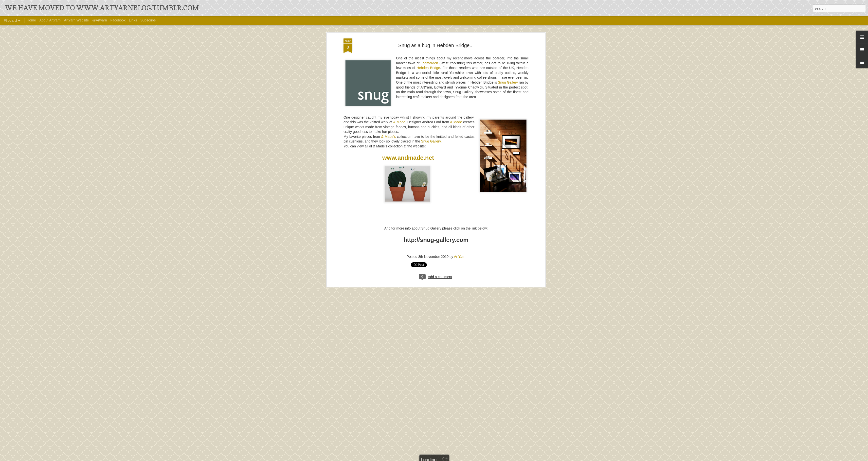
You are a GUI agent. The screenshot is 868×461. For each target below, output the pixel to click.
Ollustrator (451, 458)
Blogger (478, 458)
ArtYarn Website (77, 20)
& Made (456, 99)
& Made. (400, 99)
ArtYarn (460, 233)
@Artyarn (99, 20)
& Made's (389, 113)
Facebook (118, 20)
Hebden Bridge (428, 44)
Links (133, 20)
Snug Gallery (508, 59)
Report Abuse (492, 458)
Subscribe (148, 20)
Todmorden (429, 39)
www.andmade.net (408, 134)
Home (31, 20)
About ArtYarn (50, 20)
